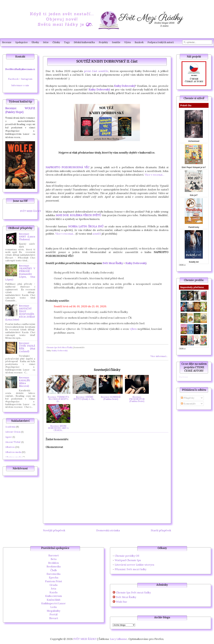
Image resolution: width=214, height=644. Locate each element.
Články (56, 42)
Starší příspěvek (161, 530)
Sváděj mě (194, 262)
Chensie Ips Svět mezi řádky (133, 593)
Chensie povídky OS (127, 556)
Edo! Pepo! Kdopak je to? (194, 167)
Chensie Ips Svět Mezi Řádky (60, 347)
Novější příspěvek (54, 530)
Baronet (54, 555)
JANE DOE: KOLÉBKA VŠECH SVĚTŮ (78, 215)
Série (46, 42)
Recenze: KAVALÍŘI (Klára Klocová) (24, 382)
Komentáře (188, 404)
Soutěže (116, 42)
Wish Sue (121, 602)
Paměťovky (194, 227)
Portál (53, 614)
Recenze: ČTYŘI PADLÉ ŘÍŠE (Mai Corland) (27, 347)
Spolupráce (21, 42)
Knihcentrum (54, 596)
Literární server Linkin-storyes (134, 565)
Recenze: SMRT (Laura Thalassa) (27, 237)
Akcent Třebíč (13, 442)
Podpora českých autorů (161, 42)
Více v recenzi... (154, 175)
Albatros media (13, 457)
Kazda (53, 592)
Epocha (54, 577)
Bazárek (139, 42)
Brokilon (53, 563)
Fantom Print (54, 581)
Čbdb (54, 570)
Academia (10, 427)
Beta (54, 559)
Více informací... (159, 356)
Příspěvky (188, 398)
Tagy (67, 42)
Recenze (7, 42)
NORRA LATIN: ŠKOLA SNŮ (86, 226)
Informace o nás (20, 85)
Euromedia (53, 574)
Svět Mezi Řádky (113, 263)
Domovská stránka (108, 530)
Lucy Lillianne (119, 639)
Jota (53, 588)
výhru (133, 329)
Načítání (183, 377)
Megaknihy (53, 611)
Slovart (54, 618)
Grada (53, 585)
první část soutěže (96, 71)
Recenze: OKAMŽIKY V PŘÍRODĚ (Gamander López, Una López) (20, 273)
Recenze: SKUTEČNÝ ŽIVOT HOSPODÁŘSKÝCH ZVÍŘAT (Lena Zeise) (20, 313)
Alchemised (194, 141)
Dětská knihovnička (84, 42)
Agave (9, 437)
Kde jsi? (194, 195)
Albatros (10, 447)
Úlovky (35, 42)
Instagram (27, 79)
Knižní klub (53, 600)
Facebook (13, 79)
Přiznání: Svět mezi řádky (131, 569)
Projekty (103, 42)
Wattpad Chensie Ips (128, 560)
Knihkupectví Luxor (53, 603)
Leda (53, 607)
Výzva (127, 42)
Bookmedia (54, 566)
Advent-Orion (13, 432)
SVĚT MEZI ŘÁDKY (31, 211)
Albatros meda (13, 452)
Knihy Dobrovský (125, 86)
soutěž (97, 234)
